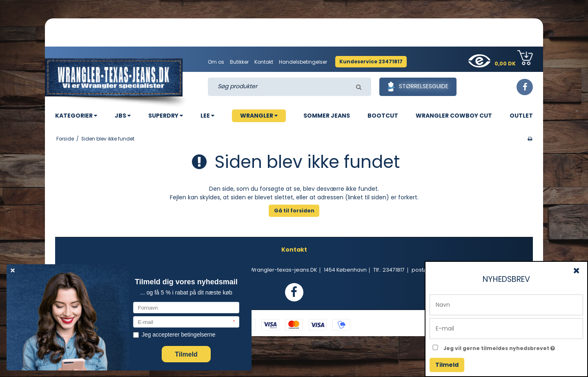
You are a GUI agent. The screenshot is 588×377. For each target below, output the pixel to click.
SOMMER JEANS (327, 116)
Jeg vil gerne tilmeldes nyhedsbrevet (513, 347)
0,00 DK (514, 58)
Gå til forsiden (294, 211)
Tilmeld (447, 365)
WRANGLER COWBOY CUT (454, 116)
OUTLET (521, 116)
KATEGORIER (76, 116)
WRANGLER (259, 116)
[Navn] (506, 304)
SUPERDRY (166, 116)
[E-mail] (506, 328)
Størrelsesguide (418, 87)
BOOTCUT (383, 116)
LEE (207, 116)
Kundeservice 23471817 (371, 61)
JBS (123, 116)
